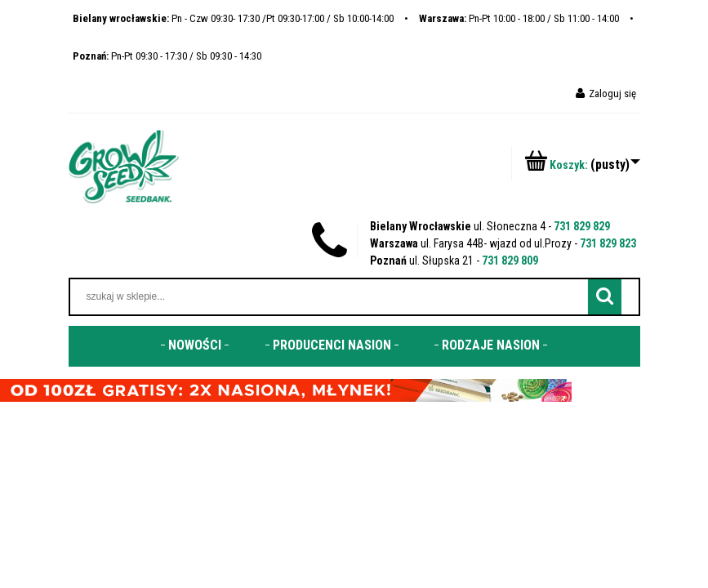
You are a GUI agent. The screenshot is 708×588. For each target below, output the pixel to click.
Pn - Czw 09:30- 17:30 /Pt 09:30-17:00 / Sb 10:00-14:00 (233, 18)
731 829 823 (608, 243)
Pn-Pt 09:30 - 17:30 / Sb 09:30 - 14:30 (167, 56)
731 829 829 (582, 226)
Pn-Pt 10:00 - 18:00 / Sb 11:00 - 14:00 (519, 18)
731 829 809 (510, 261)
